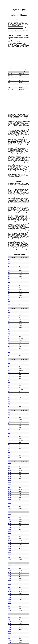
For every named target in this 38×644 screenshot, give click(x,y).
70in (9, 397)
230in (9, 505)
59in (9, 376)
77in (9, 414)
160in (9, 484)
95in (9, 448)
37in (9, 331)
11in (9, 278)
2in (9, 261)
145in (9, 478)
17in (9, 290)
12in (9, 280)
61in (9, 380)
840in (9, 631)
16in (9, 288)
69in (9, 395)
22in (9, 299)
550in (9, 573)
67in (9, 392)
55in (9, 369)
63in (9, 384)
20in (9, 295)
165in (9, 486)
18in (9, 291)
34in (9, 325)
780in (9, 620)
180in (9, 492)
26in (9, 310)
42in (9, 341)
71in (9, 399)
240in (9, 507)
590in (9, 580)
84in (9, 427)
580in (9, 578)
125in (9, 471)
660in (9, 593)
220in (9, 503)
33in (9, 323)
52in (9, 363)
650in (9, 592)
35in (9, 327)
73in (9, 403)
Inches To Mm (19, 10)
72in (9, 401)
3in (9, 263)
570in (9, 576)
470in (9, 554)
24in (9, 303)
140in (9, 476)
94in (9, 446)
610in (9, 584)
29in (9, 316)
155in (9, 482)
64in (9, 386)
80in (9, 420)
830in (9, 629)
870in (9, 637)
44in (9, 344)
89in (9, 437)
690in (9, 599)
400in (9, 541)
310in (9, 523)
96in (9, 450)
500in (9, 560)
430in (9, 546)
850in (9, 633)
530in (9, 569)
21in (9, 297)
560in (9, 574)
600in (9, 582)
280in (9, 518)
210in (9, 501)
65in (9, 388)
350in (9, 531)
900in (9, 643)
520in (9, 567)
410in (9, 542)
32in (9, 322)
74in (9, 405)
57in (9, 372)
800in (9, 623)
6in (9, 269)
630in (9, 588)
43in (9, 342)
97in (9, 452)
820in (9, 627)
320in (9, 525)
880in (9, 639)
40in (9, 337)
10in (9, 276)
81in (9, 422)
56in (9, 371)
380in (9, 537)
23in (9, 301)
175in (9, 490)
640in (9, 590)
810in (9, 625)
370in (9, 535)
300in (9, 522)
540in (9, 571)
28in (9, 314)
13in (9, 282)
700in (9, 601)
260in (9, 514)
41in (9, 339)
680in (9, 597)
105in (9, 463)
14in (9, 284)
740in (9, 609)
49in (9, 354)
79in (9, 418)
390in (9, 539)
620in (9, 586)
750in (9, 611)
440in (9, 548)
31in (9, 320)
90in (9, 439)
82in (9, 423)
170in (9, 488)
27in (9, 312)
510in (9, 565)
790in (9, 622)
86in (9, 431)
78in (9, 416)
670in (9, 595)
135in (9, 474)
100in (9, 458)
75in (9, 407)
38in (9, 333)
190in (9, 495)
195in (9, 497)
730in (9, 607)
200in (9, 499)
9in (9, 274)
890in (9, 641)
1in (9, 259)
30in (9, 318)
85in (9, 429)
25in (9, 305)
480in (9, 556)
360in (9, 533)
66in (9, 390)
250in (9, 509)
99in (9, 456)
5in (9, 267)
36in (9, 329)
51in (9, 361)
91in (9, 441)
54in (9, 367)
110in (9, 465)
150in (9, 480)
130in (9, 472)
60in (9, 378)
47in (9, 350)
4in (9, 265)
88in (9, 435)
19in (9, 293)
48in (9, 352)
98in (9, 454)
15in (9, 286)
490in (9, 558)
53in (9, 365)
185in (9, 493)
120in (9, 469)
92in (9, 442)
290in (9, 520)
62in (9, 382)
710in (9, 603)
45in (9, 346)
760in (9, 616)
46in (9, 348)
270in (9, 516)
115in (9, 467)
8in (9, 272)
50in (9, 356)
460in (9, 552)
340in (9, 529)
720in (9, 605)
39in (9, 335)
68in (9, 393)
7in (9, 271)
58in (9, 374)
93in (9, 444)
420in (9, 544)
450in (9, 550)
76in (9, 412)
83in (9, 425)
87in (9, 433)
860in (9, 635)
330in (9, 527)
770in (9, 618)
